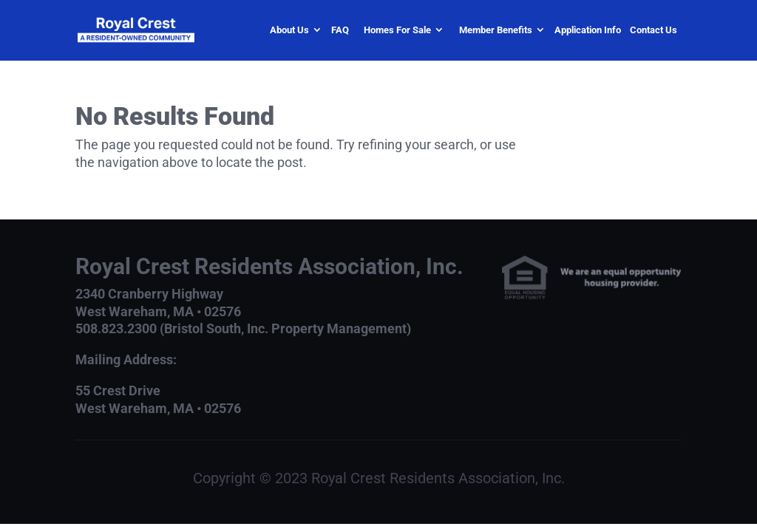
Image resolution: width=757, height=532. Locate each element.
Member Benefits (496, 30)
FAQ (340, 30)
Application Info (588, 30)
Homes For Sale (397, 30)
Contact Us (654, 30)
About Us (289, 30)
